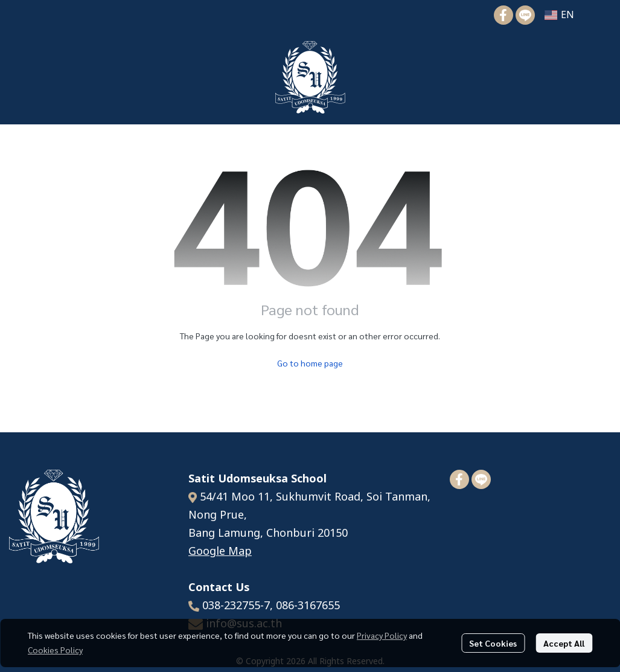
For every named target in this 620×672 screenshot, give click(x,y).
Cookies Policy (55, 650)
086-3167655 (308, 606)
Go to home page (310, 363)
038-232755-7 (236, 606)
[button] (559, 15)
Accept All (564, 643)
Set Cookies (493, 643)
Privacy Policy (382, 635)
